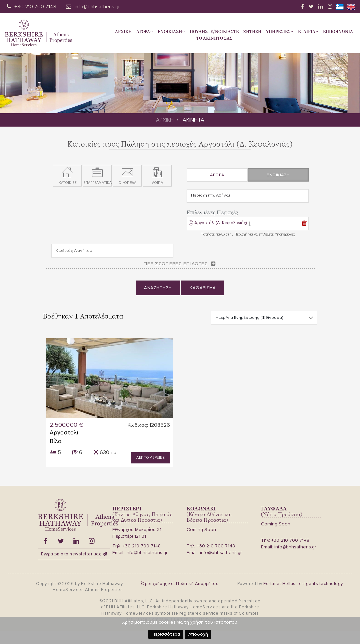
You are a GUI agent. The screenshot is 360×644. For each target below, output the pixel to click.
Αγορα (145, 32)
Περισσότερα (166, 634)
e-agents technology (321, 583)
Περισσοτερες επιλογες (176, 265)
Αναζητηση (158, 289)
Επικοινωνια (338, 32)
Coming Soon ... (203, 530)
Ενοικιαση (171, 32)
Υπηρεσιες (280, 32)
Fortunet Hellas (279, 583)
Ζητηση (252, 32)
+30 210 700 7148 (35, 7)
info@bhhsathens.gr (97, 7)
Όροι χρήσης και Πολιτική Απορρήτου (180, 583)
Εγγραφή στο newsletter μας (74, 554)
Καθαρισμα (203, 289)
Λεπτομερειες (150, 458)
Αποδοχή (198, 634)
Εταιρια (308, 32)
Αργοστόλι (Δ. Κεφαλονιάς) (220, 224)
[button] (220, 226)
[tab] (248, 226)
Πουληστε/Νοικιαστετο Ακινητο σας (214, 35)
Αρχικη (123, 32)
